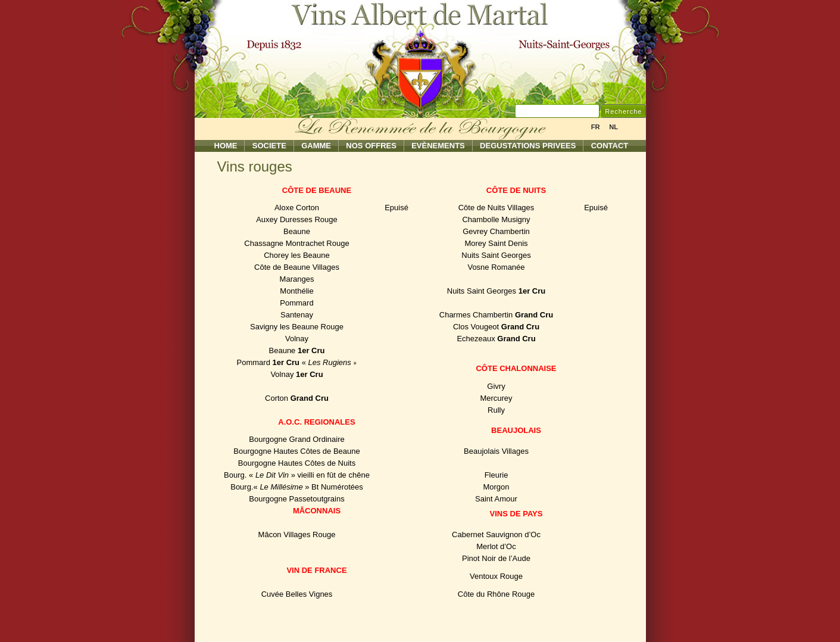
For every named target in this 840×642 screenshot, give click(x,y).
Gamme (316, 146)
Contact (610, 146)
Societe (269, 146)
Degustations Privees (528, 146)
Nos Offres (371, 146)
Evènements (438, 146)
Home (226, 146)
